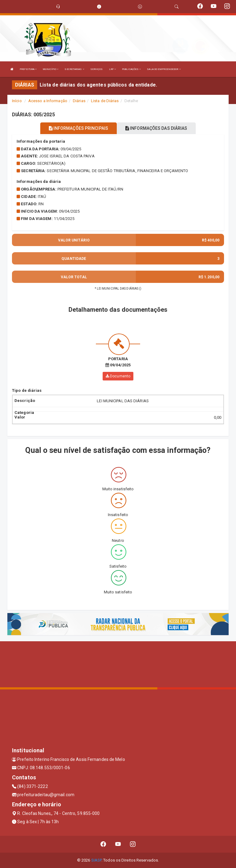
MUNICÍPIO (51, 69)
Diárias (79, 101)
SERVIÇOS (97, 69)
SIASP (96, 860)
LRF (113, 69)
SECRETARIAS (74, 69)
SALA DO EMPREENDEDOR (164, 69)
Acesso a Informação (48, 101)
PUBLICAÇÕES (131, 69)
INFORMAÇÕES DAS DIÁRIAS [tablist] (156, 128)
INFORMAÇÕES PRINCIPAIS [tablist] (79, 128)
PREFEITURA (28, 69)
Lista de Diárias (105, 101)
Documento (118, 376)
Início (17, 101)
